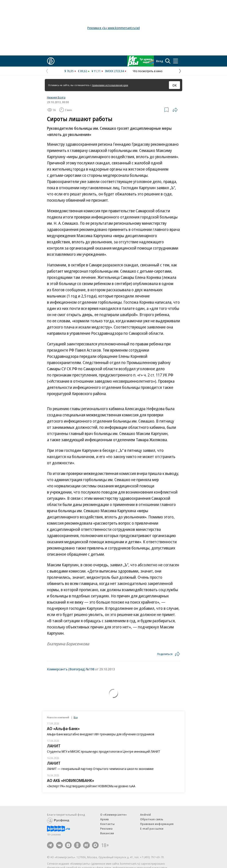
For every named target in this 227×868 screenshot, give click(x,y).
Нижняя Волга (56, 97)
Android (145, 815)
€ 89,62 (83, 71)
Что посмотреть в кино (148, 71)
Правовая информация (157, 824)
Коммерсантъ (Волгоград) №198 (71, 669)
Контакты (107, 824)
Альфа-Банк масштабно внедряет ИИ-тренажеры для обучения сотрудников (101, 734)
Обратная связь (152, 819)
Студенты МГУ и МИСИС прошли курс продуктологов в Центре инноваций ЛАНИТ (104, 751)
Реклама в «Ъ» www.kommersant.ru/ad (113, 28)
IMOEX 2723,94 (114, 71)
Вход (160, 61)
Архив (104, 819)
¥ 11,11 (96, 71)
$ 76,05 (69, 71)
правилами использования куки (110, 85)
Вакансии (107, 833)
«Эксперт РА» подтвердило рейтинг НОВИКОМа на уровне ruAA (91, 786)
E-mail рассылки (152, 829)
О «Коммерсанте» (113, 815)
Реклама (106, 829)
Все (76, 717)
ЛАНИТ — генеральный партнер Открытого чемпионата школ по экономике (100, 769)
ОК (175, 85)
